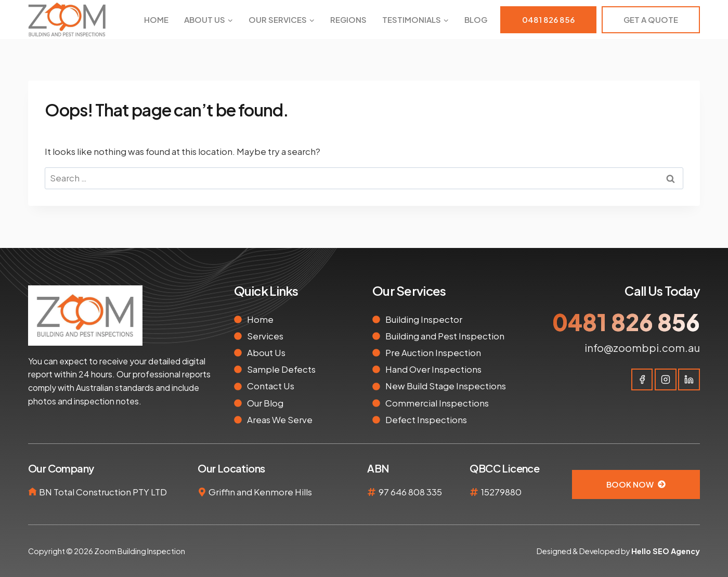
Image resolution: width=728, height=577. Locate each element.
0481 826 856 (548, 19)
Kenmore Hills (283, 492)
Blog (476, 19)
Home (156, 19)
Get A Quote (651, 19)
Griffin (222, 492)
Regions (348, 19)
